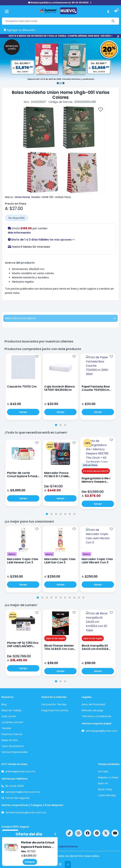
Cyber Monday (107, 795)
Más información (19, 233)
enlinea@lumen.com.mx (20, 771)
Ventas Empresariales (15, 752)
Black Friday (105, 789)
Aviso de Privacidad (93, 704)
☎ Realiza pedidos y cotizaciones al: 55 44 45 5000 (58, 3)
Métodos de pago (92, 710)
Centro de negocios (17, 798)
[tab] (56, 425)
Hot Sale (103, 771)
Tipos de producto (13, 746)
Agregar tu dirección (19, 30)
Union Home (22, 197)
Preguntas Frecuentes (55, 710)
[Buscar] (113, 21)
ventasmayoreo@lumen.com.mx (26, 812)
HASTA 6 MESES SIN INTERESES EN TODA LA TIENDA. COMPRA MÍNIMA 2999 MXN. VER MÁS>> (60, 36)
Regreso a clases (108, 777)
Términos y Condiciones (97, 716)
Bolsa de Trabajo (12, 710)
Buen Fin (103, 783)
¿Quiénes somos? (12, 722)
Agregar (23, 412)
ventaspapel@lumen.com (102, 731)
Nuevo (12, 554)
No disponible (17, 218)
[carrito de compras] (116, 11)
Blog (4, 704)
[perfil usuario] (108, 11)
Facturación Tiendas (54, 704)
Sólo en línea (90, 465)
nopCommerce (68, 846)
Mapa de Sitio (10, 740)
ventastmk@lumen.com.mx (22, 792)
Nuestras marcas (12, 734)
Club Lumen (9, 716)
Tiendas (6, 728)
